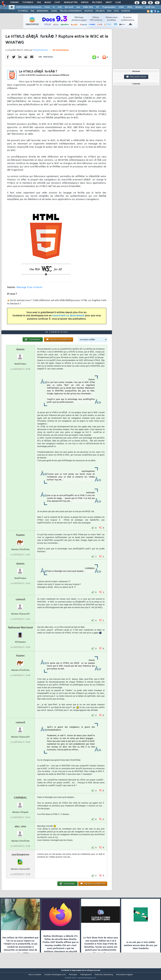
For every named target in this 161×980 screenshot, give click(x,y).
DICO (116, 11)
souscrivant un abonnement (68, 318)
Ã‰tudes (97, 3)
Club (118, 3)
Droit (109, 3)
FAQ (39, 3)
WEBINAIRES (42, 11)
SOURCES (89, 11)
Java (78, 7)
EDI (98, 7)
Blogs (48, 3)
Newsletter (71, 3)
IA (54, 7)
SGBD (121, 7)
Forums (14, 3)
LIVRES (54, 11)
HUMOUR (126, 11)
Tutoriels (28, 3)
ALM (60, 7)
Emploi (85, 3)
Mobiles (139, 7)
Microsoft (69, 7)
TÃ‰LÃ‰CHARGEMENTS (71, 11)
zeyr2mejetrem (20, 861)
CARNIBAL (20, 803)
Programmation (109, 7)
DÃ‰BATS (100, 11)
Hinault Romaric (40, 52)
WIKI (109, 11)
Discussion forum (136, 77)
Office (130, 7)
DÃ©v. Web (88, 7)
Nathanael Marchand (20, 633)
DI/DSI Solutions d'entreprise (29, 7)
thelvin (20, 355)
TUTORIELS (23, 11)
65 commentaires (61, 52)
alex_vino (20, 832)
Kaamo (20, 541)
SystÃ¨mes (150, 7)
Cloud (47, 7)
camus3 (20, 605)
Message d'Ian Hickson (30, 290)
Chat (57, 3)
